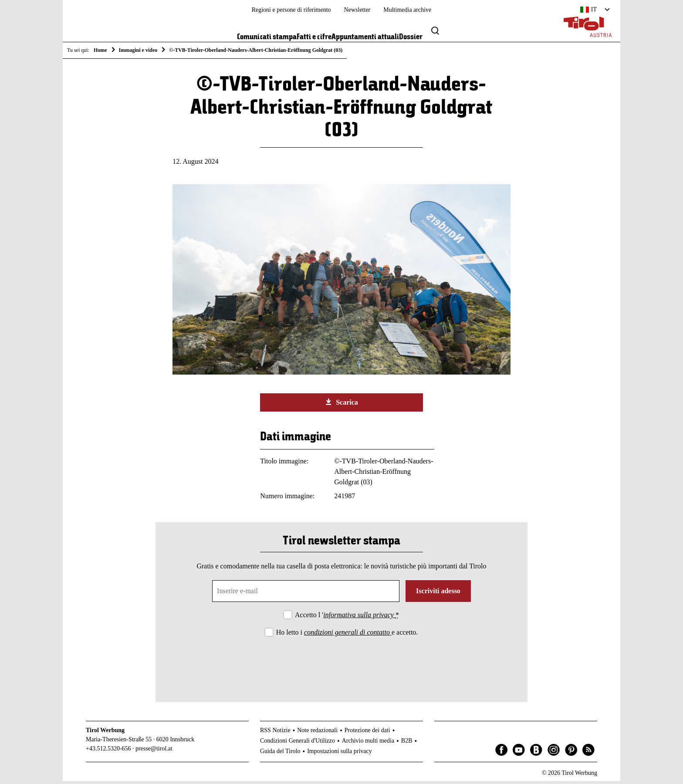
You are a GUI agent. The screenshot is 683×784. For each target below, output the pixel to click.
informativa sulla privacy (359, 618)
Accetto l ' (347, 618)
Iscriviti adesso (438, 594)
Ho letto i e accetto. (347, 635)
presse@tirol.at (154, 752)
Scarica (341, 405)
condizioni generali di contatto (348, 635)
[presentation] (341, 665)
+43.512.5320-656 (108, 752)
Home (100, 50)
